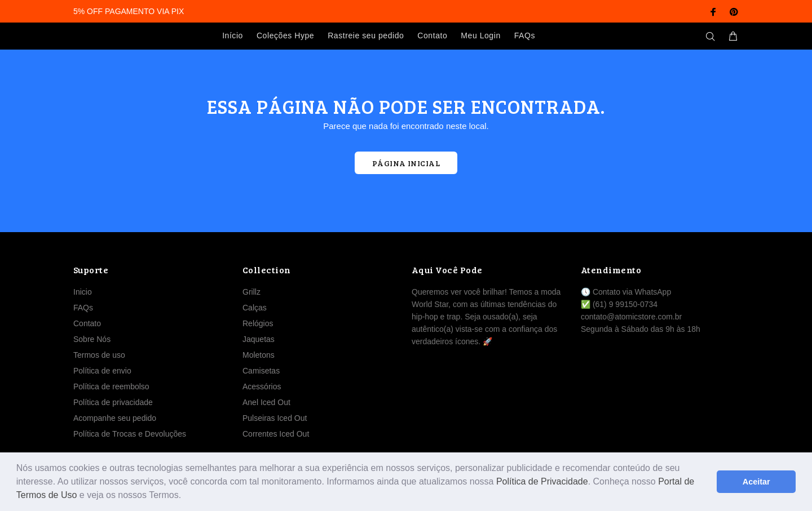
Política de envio (102, 371)
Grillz (251, 292)
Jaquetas (259, 339)
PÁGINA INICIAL (406, 163)
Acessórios (262, 386)
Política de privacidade (113, 402)
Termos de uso (99, 355)
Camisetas (261, 371)
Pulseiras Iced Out (275, 418)
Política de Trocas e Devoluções (130, 434)
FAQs (83, 308)
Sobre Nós (92, 339)
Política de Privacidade (542, 481)
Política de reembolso (111, 386)
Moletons (259, 355)
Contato (87, 323)
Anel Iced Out (266, 402)
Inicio (83, 292)
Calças (255, 308)
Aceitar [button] (756, 482)
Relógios (258, 323)
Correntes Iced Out (276, 434)
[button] (186, 496)
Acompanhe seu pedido (115, 418)
